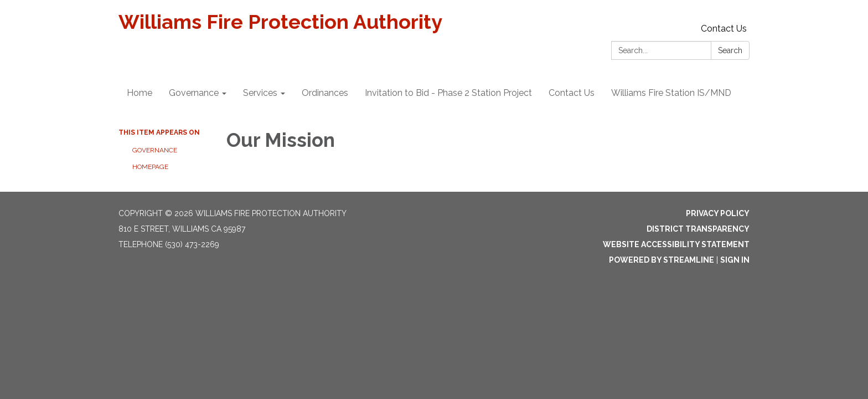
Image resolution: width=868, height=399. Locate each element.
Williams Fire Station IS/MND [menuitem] (671, 93)
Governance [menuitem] (194, 93)
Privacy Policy (718, 213)
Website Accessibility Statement (676, 244)
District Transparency (698, 229)
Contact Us (724, 29)
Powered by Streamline (662, 260)
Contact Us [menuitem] (572, 93)
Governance (155, 150)
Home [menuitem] (139, 93)
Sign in (735, 260)
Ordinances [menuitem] (325, 93)
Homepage (150, 167)
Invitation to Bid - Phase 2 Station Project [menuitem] (448, 93)
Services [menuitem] (260, 93)
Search (730, 50)
